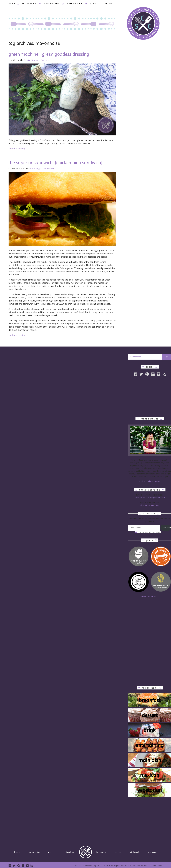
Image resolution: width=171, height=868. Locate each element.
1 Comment (49, 169)
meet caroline (51, 3)
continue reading (18, 149)
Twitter (118, 853)
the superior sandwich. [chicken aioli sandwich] (55, 163)
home (12, 3)
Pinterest (135, 853)
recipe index (29, 3)
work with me (74, 3)
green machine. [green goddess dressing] (50, 54)
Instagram (153, 853)
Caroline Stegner (31, 60)
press (92, 3)
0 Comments (45, 60)
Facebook (101, 853)
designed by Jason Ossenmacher (147, 867)
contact (106, 3)
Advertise (69, 853)
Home (17, 853)
